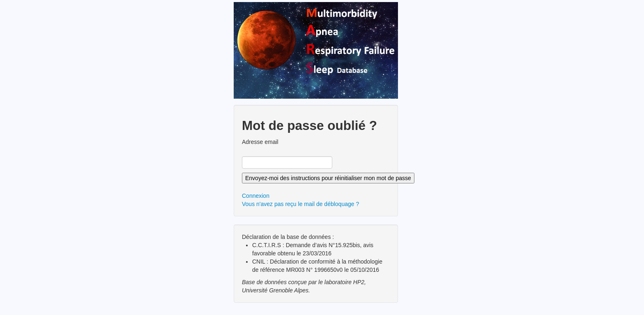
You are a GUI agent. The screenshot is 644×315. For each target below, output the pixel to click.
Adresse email (260, 142)
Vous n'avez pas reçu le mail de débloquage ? (300, 204)
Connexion (256, 196)
